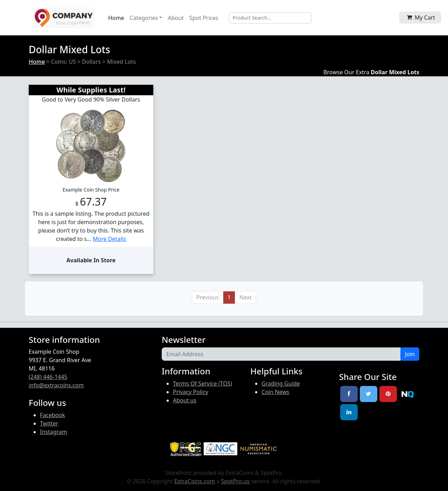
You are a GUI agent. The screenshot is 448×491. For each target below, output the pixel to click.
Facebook (52, 415)
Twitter (49, 423)
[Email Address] (281, 354)
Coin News (275, 392)
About (176, 18)
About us (185, 400)
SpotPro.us (235, 481)
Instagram (54, 432)
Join (410, 354)
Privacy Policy (191, 392)
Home (116, 18)
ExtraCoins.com (195, 481)
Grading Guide (281, 383)
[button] (420, 18)
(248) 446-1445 (48, 377)
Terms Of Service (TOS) (202, 383)
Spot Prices (204, 18)
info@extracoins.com (56, 385)
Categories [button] (144, 18)
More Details (109, 239)
